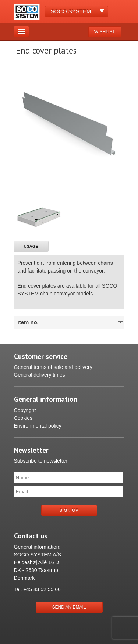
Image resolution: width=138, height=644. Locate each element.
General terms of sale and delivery (53, 367)
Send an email (69, 607)
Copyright (25, 410)
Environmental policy (38, 426)
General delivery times (40, 375)
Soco (71, 11)
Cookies (23, 418)
